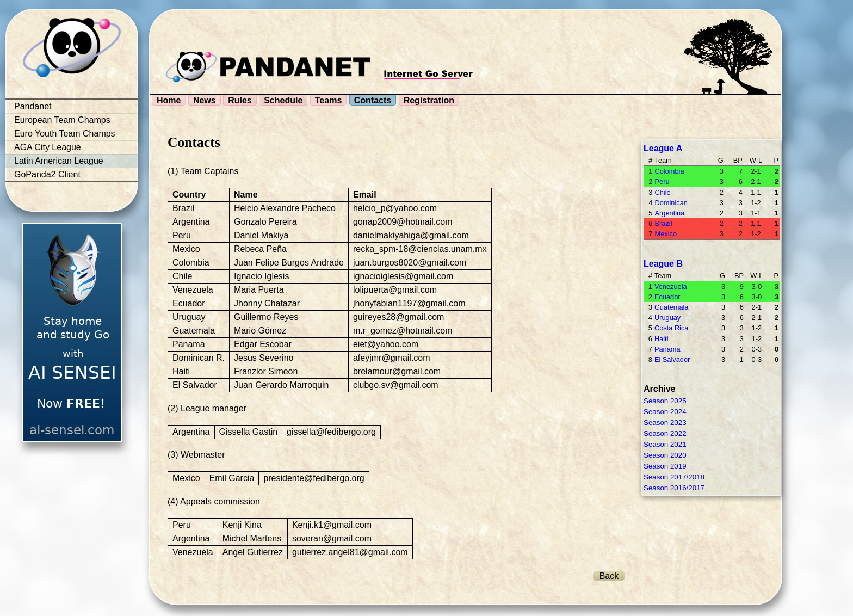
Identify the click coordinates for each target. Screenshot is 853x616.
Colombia (669, 171)
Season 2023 (665, 423)
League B (663, 264)
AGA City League (48, 147)
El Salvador (672, 359)
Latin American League (59, 161)
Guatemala (672, 307)
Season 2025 (665, 401)
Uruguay (667, 318)
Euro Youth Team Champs (65, 134)
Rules (240, 100)
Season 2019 (665, 466)
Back (609, 576)
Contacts (373, 100)
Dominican (671, 203)
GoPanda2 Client (47, 174)
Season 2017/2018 (674, 477)
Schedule (283, 100)
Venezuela (671, 287)
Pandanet (33, 106)
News (205, 100)
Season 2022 (665, 433)
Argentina (669, 213)
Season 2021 (665, 444)
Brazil (663, 223)
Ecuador (667, 297)
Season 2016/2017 (674, 488)
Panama (667, 349)
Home (169, 100)
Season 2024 (665, 412)
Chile (662, 192)
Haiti (662, 339)
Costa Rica (672, 328)
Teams (329, 100)
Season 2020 (665, 455)
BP (738, 160)
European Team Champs (62, 120)
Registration (429, 100)
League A (663, 148)
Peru (662, 181)
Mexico (666, 234)
